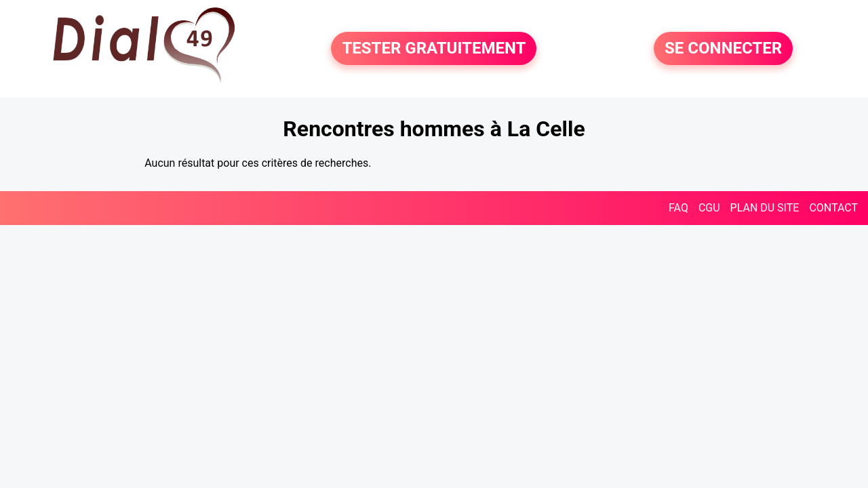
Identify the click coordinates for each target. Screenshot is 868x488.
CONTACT (833, 208)
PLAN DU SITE (765, 208)
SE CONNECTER (723, 49)
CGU (709, 208)
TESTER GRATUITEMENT (434, 49)
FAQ (678, 208)
